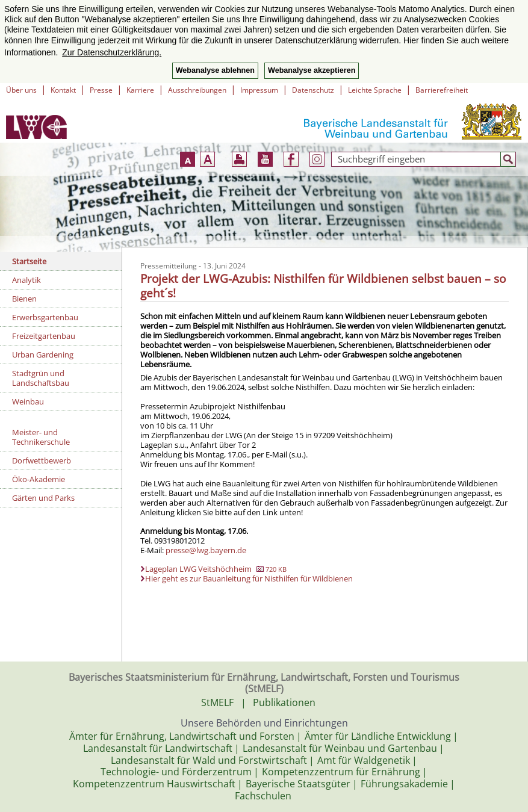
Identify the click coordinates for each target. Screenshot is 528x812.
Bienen (24, 299)
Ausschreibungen (197, 90)
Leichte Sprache (375, 90)
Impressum (259, 90)
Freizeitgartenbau (44, 336)
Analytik (26, 280)
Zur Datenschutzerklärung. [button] (112, 52)
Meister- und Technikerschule (41, 437)
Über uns (21, 90)
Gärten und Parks (43, 498)
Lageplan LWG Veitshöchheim (216, 569)
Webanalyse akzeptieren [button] (312, 70)
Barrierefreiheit (442, 90)
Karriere (140, 90)
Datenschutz (313, 90)
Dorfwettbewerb (42, 460)
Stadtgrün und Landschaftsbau (41, 378)
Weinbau (28, 401)
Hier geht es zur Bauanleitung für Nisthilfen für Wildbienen (249, 578)
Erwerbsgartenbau (45, 317)
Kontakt (63, 90)
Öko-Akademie (39, 479)
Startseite (29, 261)
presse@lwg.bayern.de (206, 550)
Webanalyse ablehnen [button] (215, 70)
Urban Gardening (43, 355)
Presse (101, 90)
